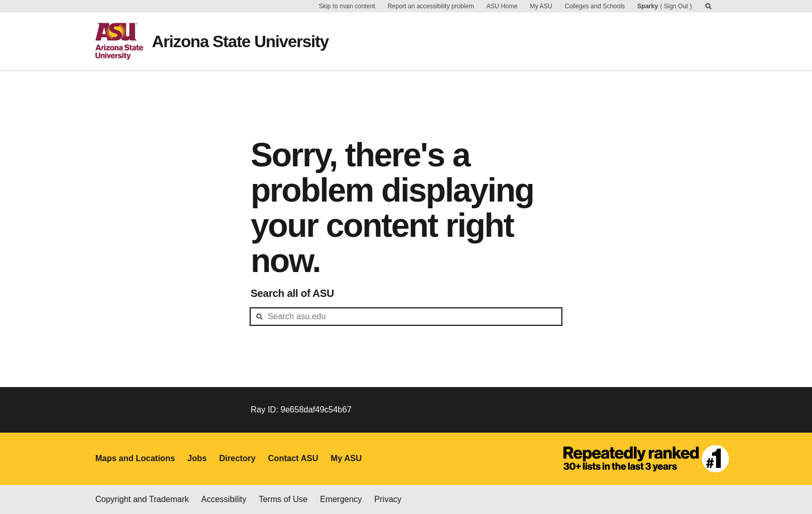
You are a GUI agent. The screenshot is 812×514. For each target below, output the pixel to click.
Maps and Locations (135, 458)
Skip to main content (347, 6)
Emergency (341, 499)
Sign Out (676, 6)
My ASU (541, 6)
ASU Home (502, 6)
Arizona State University (240, 41)
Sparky (648, 6)
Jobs (197, 458)
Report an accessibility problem (431, 6)
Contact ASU (293, 458)
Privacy (388, 499)
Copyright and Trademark (142, 499)
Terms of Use (283, 499)
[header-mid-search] (406, 317)
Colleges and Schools (595, 6)
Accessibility (224, 499)
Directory (237, 458)
